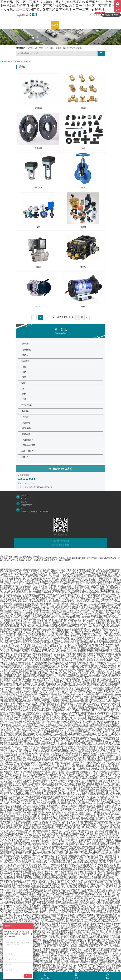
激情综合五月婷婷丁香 (24, 880)
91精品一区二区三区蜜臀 (77, 650)
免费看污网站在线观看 (34, 821)
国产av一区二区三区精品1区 (44, 755)
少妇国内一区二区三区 (56, 782)
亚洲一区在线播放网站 (21, 716)
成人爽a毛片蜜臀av (8, 832)
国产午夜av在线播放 (112, 748)
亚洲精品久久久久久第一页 (62, 727)
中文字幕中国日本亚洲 (17, 845)
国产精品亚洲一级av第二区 (73, 753)
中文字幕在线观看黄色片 (93, 666)
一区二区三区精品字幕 (50, 585)
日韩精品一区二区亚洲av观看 (77, 671)
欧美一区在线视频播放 (91, 784)
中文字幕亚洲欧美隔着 (36, 771)
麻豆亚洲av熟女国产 (53, 922)
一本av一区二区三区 (88, 584)
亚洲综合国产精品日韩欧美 (74, 896)
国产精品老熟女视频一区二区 (87, 721)
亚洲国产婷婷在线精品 (97, 650)
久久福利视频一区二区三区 (109, 628)
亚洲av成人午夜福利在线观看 (73, 922)
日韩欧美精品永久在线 (24, 875)
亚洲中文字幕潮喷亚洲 (108, 800)
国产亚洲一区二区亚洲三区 (108, 796)
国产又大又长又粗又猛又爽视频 (97, 591)
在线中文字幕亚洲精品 (51, 614)
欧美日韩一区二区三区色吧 (76, 718)
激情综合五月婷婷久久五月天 (81, 955)
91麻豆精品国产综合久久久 (87, 773)
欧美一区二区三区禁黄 (77, 684)
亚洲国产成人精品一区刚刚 (86, 841)
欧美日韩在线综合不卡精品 (78, 632)
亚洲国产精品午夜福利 (93, 895)
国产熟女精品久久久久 (70, 728)
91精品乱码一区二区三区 (88, 768)
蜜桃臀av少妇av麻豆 (93, 634)
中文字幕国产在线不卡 (32, 659)
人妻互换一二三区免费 (66, 914)
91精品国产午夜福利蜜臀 (50, 669)
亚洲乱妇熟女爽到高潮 (43, 961)
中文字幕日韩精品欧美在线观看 (38, 643)
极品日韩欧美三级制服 (77, 743)
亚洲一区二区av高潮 (22, 804)
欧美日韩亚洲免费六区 (23, 877)
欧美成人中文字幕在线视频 (71, 602)
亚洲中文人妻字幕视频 (9, 838)
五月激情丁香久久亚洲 (57, 891)
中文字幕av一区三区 (16, 643)
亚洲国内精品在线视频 (62, 702)
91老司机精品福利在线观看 (54, 709)
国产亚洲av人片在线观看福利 (94, 578)
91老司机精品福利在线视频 (73, 893)
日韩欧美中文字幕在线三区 (95, 614)
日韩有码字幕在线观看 (81, 593)
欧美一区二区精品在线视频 (25, 827)
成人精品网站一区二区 (103, 587)
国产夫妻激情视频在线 (33, 614)
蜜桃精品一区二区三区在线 (72, 614)
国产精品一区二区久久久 (51, 770)
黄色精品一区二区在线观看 (23, 855)
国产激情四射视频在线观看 (49, 968)
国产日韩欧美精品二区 (73, 725)
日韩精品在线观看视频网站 (21, 664)
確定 (87, 318)
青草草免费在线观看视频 (93, 927)
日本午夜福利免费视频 (55, 718)
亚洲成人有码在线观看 (36, 619)
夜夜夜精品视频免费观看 (93, 602)
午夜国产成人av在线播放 (53, 750)
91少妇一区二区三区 (58, 764)
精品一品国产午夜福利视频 (107, 598)
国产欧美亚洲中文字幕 (64, 873)
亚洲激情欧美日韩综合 (40, 716)
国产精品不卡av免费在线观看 (105, 668)
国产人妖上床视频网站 (78, 884)
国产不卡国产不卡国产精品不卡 (46, 766)
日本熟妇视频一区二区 (54, 916)
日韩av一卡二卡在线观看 (79, 793)
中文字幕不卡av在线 (76, 866)
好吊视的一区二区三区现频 (45, 914)
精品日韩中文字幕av (92, 882)
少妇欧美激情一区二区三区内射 (19, 610)
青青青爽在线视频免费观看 (109, 610)
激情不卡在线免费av (24, 913)
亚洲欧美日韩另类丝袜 (24, 623)
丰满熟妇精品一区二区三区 (57, 793)
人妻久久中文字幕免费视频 (75, 838)
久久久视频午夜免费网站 (74, 761)
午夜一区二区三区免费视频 (55, 632)
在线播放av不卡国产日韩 (98, 720)
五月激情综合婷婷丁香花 (74, 916)
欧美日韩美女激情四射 (66, 804)
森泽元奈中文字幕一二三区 (58, 955)
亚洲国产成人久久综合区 (70, 943)
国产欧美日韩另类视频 (41, 639)
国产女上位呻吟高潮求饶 (51, 934)
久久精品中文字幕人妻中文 (49, 678)
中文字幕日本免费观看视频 (64, 721)
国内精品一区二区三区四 (44, 705)
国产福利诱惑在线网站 (49, 864)
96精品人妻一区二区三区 (65, 628)
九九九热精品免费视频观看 (95, 861)
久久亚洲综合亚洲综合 (68, 766)
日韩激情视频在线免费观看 (47, 780)
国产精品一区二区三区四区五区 (58, 587)
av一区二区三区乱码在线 (82, 635)
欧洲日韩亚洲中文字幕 (45, 796)
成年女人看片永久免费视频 (21, 616)
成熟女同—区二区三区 (88, 941)
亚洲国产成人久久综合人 (76, 859)
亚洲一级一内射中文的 (76, 764)
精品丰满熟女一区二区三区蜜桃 (59, 812)
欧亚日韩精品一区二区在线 (98, 884)
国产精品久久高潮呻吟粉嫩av (25, 687)
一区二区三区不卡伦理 (108, 648)
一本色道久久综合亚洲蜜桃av (71, 575)
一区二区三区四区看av (34, 578)
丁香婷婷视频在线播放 (9, 612)
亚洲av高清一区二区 (103, 852)
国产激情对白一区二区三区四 (65, 680)
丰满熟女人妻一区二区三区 (38, 850)
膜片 (47, 48)
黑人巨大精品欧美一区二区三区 (13, 866)
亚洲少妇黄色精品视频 (90, 938)
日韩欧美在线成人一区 (60, 707)
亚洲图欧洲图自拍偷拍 (93, 834)
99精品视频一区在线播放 (77, 779)
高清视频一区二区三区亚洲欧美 (104, 746)
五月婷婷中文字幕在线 (107, 755)
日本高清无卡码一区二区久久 (41, 571)
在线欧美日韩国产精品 (30, 909)
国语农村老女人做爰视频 (25, 871)
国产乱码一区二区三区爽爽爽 (50, 637)
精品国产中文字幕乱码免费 (69, 780)
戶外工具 (24, 457)
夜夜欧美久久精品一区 (48, 648)
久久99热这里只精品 (30, 682)
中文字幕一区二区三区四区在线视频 (48, 784)
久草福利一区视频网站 (75, 634)
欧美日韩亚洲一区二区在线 (46, 787)
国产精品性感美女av (87, 655)
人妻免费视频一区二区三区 (56, 684)
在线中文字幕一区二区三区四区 (108, 696)
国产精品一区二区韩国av (73, 895)
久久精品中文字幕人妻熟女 (62, 580)
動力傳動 (24, 361)
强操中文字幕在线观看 (62, 757)
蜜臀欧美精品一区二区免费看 (66, 609)
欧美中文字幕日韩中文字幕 (68, 918)
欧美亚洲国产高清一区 (109, 621)
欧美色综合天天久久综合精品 (99, 684)
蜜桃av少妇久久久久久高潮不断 (102, 707)
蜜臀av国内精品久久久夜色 (104, 871)
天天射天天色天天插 (37, 718)
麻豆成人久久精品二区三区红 (105, 955)
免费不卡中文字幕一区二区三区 (91, 832)
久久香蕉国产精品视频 (88, 879)
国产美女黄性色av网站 (78, 625)
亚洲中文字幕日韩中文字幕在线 (103, 752)
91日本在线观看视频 (58, 795)
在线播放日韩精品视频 (69, 904)
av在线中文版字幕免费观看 (14, 821)
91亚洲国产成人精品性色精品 (39, 603)
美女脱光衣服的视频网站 (10, 698)
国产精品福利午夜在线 (88, 653)
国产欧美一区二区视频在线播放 (86, 621)
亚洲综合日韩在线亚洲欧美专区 (19, 628)
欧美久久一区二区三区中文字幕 (56, 814)
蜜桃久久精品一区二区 (110, 766)
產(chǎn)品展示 (45, 25)
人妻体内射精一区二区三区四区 (17, 764)
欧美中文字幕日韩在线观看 (49, 602)
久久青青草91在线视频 (77, 786)
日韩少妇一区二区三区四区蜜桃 (13, 920)
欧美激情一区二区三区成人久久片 (24, 627)
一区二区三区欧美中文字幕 (60, 593)
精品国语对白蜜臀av (64, 755)
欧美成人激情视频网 (41, 610)
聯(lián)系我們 (99, 25)
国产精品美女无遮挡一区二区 (29, 585)
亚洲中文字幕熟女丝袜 (29, 693)
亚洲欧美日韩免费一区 (43, 888)
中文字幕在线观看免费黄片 (85, 580)
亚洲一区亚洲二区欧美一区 (87, 818)
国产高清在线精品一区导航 (69, 868)
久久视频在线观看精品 (45, 759)
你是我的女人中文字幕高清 (30, 770)
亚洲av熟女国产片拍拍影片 (15, 635)
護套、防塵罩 (56, 48)
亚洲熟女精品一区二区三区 (47, 575)
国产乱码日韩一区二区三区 (90, 612)
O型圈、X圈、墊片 (35, 48)
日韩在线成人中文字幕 (19, 720)
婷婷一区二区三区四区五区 (15, 696)
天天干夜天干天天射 (91, 589)
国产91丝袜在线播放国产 (31, 712)
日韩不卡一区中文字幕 (108, 898)
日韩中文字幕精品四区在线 (23, 653)
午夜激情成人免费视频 (59, 625)
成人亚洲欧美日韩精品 (108, 773)
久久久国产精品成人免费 (52, 737)
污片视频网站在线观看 (43, 757)
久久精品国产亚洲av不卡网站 (54, 659)
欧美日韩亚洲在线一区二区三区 (105, 954)
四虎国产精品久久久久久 (18, 621)
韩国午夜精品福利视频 (72, 578)
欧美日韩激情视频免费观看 (26, 605)
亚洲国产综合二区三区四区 (40, 686)
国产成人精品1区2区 (41, 846)
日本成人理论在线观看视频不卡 (91, 609)
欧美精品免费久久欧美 (32, 737)
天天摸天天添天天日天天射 (85, 727)
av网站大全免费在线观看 (72, 909)
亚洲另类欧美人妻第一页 (44, 932)
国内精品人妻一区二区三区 (52, 838)
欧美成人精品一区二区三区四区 (19, 680)
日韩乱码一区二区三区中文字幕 (92, 678)
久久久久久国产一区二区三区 (101, 632)
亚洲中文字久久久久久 (95, 947)
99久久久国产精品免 (42, 854)
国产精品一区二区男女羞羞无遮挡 (39, 741)
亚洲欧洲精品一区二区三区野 (74, 770)
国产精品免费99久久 (46, 818)
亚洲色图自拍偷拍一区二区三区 (28, 843)
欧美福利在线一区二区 (67, 693)
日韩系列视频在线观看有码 (21, 809)
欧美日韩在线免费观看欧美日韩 (75, 848)
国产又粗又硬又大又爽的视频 (60, 635)
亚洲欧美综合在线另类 (14, 779)
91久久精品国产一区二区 (46, 963)
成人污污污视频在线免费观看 (96, 782)
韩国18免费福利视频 (45, 827)
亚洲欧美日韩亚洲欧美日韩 (69, 877)
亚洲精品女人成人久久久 (76, 900)
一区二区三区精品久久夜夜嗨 (34, 805)
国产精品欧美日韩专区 (89, 600)
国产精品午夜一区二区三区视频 (55, 714)
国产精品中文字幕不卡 (31, 739)
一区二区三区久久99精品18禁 (39, 732)
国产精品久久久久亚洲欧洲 (54, 618)
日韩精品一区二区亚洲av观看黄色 (46, 913)
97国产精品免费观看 (75, 591)
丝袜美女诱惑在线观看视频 (68, 653)
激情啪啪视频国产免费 (79, 923)
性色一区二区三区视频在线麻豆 (53, 634)
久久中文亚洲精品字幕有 (70, 669)
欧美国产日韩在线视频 (104, 886)
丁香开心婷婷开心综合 (43, 721)
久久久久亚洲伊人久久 (55, 845)
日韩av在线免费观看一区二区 (31, 791)
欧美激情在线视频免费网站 (34, 966)
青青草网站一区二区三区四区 (50, 753)
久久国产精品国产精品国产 (57, 889)
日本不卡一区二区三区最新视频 (107, 732)
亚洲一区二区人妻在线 (57, 779)
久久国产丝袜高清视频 (90, 698)
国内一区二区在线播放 (78, 966)
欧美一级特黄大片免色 (21, 886)
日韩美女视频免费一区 (62, 664)
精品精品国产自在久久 (36, 812)
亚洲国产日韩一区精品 (83, 954)
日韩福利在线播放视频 (46, 594)
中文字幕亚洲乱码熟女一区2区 (46, 904)
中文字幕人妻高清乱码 (15, 741)
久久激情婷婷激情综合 (86, 789)
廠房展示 (64, 25)
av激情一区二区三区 (112, 761)
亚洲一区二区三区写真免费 (87, 880)
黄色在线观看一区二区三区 (87, 628)
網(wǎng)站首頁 (23, 25)
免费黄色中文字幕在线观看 (17, 707)
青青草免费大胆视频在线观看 (85, 755)
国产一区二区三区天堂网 (43, 577)
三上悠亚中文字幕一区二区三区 (54, 743)
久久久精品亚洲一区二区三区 (50, 848)
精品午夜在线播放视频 (97, 718)
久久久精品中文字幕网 (69, 585)
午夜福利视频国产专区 (54, 573)
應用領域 (56, 25)
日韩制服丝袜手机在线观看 (43, 816)
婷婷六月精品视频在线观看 (36, 598)
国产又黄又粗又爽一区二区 (15, 625)
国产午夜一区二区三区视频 (79, 929)
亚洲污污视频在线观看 (98, 641)
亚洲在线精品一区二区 (41, 811)
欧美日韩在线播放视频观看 (67, 879)
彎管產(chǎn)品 (76, 48)
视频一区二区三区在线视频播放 (47, 589)
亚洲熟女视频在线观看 (40, 764)
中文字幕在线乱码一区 (70, 600)
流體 (29, 62)
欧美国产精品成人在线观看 (32, 857)
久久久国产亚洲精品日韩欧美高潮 (99, 795)
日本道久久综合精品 (52, 821)
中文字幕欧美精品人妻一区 (78, 659)
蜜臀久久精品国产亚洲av (55, 920)
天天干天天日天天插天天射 (23, 914)
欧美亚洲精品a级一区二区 (82, 662)
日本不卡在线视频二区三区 (15, 823)
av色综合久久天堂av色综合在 (66, 832)
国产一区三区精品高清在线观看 (19, 639)
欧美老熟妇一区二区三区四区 (65, 830)
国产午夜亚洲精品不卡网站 (79, 716)
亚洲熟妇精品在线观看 (51, 700)
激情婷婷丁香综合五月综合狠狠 (34, 650)
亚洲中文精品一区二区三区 (34, 948)
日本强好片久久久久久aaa (48, 582)
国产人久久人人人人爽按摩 (96, 866)
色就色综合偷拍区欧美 (41, 662)
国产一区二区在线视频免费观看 (66, 571)
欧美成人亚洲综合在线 (110, 943)
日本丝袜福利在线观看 (108, 571)
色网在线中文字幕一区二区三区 (62, 610)
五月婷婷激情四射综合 (78, 814)
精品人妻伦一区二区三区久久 (26, 711)
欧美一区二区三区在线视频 (30, 905)
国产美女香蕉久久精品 (90, 669)
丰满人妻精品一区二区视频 (107, 789)
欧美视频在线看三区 (64, 902)
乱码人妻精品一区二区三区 (86, 610)
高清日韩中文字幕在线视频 (50, 938)
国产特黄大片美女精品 (45, 644)
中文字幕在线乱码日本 (96, 762)
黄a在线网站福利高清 (85, 930)
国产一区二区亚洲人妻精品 (32, 666)
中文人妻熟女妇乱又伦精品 (60, 939)
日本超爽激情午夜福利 (28, 582)
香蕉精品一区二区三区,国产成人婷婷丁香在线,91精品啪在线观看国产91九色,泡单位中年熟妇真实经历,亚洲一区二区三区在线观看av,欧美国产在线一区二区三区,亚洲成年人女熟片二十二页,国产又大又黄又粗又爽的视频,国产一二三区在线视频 (59, 6)
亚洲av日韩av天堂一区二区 (70, 698)
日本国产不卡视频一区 (38, 884)
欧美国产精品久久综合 (14, 889)
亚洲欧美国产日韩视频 (15, 677)
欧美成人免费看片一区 (99, 793)
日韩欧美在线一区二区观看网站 (33, 782)
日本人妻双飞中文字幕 (80, 911)
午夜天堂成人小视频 (107, 780)
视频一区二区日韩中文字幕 (15, 732)
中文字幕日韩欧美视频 (64, 932)
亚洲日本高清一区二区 (107, 804)
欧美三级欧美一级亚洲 (47, 687)
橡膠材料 (72, 25)
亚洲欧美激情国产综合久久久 (36, 745)
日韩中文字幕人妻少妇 (64, 796)
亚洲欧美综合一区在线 (72, 739)
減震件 (66, 48)
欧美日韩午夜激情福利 (17, 603)
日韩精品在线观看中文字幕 (72, 882)
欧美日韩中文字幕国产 (30, 882)
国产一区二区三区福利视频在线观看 (98, 703)
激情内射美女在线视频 (108, 723)
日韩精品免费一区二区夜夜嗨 (25, 637)
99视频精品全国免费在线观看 (18, 702)
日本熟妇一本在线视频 (30, 698)
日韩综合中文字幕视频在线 (21, 816)
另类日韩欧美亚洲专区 (17, 619)
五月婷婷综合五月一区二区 (34, 725)
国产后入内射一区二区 (55, 823)
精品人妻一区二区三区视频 (72, 605)
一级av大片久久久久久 (73, 573)
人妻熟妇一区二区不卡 (108, 594)
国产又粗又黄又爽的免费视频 (65, 950)
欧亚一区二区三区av (58, 850)
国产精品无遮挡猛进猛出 (107, 680)
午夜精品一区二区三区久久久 (101, 816)
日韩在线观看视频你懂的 (86, 711)
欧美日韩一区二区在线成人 (54, 748)
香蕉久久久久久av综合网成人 (39, 641)
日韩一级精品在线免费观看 (75, 677)
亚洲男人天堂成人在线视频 (75, 569)
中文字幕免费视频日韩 (27, 600)
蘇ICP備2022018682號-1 (60, 545)
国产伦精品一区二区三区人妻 (25, 661)
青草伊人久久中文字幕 (36, 823)
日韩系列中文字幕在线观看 (81, 668)
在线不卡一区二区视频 (78, 619)
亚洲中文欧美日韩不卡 (37, 793)
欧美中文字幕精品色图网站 (71, 589)
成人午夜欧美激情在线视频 (98, 619)
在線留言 (88, 25)
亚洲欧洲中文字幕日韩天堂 (34, 889)
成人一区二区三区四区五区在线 (99, 775)
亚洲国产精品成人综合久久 (54, 791)
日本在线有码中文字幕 (9, 905)
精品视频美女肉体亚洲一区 (11, 786)
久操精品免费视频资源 (45, 871)
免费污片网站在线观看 (70, 678)
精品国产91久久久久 (81, 902)
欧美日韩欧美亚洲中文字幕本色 (72, 582)
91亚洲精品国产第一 (56, 646)
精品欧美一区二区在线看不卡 (86, 723)
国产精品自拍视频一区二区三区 (88, 639)
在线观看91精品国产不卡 (46, 918)
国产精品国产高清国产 (85, 870)
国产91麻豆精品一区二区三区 (63, 616)
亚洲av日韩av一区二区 (99, 902)
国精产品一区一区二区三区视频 (70, 787)
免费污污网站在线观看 (14, 659)
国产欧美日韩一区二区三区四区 (23, 689)
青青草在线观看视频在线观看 (20, 811)
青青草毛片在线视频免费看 (50, 736)
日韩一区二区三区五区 (69, 623)
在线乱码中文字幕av (86, 644)
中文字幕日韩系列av (15, 911)
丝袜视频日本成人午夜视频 (81, 839)
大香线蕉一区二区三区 (60, 811)
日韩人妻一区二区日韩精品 (26, 655)
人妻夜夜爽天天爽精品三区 (26, 678)
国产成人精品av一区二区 (76, 829)
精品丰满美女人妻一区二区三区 (36, 734)
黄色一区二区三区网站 (64, 691)
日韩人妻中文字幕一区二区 (40, 621)
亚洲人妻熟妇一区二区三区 (100, 934)
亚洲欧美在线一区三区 (85, 852)
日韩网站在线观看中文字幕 (107, 673)
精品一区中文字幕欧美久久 (32, 709)
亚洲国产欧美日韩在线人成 (21, 673)
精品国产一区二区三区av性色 (35, 779)
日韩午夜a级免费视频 (96, 770)
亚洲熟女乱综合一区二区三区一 (17, 891)
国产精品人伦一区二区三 (29, 768)
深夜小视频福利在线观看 (56, 591)
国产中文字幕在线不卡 (78, 714)
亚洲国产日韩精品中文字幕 (85, 598)
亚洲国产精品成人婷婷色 (10, 630)
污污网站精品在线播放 (99, 854)
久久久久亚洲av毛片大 (98, 952)
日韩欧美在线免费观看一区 (24, 780)
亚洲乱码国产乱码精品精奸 (97, 807)
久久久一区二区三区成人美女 (101, 659)
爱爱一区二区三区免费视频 (87, 616)
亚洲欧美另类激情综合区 (105, 757)
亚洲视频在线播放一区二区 (94, 637)
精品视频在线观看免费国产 (58, 630)
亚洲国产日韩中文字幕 (30, 736)
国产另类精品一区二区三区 (62, 621)
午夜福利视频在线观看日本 (77, 777)
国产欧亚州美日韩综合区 (65, 818)
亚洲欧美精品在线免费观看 (107, 727)
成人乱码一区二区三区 (57, 650)
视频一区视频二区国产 (49, 698)
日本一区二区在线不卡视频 (99, 625)
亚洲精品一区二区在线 (91, 682)
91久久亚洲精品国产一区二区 (89, 964)
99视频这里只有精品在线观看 (107, 644)
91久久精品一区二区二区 (10, 909)
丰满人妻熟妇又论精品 (47, 661)
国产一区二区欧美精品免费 (88, 827)
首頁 (14, 62)
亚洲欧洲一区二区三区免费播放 (100, 905)
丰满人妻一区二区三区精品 (87, 804)
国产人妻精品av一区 (11, 648)
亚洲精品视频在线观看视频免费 (19, 902)
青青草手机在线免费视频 (61, 959)
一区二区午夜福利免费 (12, 591)
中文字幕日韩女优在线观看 (83, 696)
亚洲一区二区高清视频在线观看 (66, 577)
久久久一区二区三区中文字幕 (83, 802)
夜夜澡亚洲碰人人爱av (33, 730)
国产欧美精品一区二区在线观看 (34, 630)
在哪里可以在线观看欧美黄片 (87, 661)
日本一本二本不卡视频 (94, 618)
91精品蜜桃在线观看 (71, 737)
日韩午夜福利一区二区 (24, 757)
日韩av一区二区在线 (15, 584)
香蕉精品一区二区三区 (64, 705)
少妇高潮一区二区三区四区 (63, 723)
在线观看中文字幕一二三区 (21, 773)
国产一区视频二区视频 (51, 820)
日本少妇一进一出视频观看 (95, 771)
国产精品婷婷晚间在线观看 (44, 902)
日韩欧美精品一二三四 (51, 584)
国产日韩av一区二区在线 (49, 682)
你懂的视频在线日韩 (33, 714)
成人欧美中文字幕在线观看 (24, 759)
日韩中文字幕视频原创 (92, 787)
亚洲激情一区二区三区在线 (26, 602)
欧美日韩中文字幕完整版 (89, 585)
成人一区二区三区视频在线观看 (59, 696)
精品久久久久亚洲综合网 (50, 882)
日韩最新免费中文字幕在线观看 (68, 607)
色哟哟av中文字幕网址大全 (107, 691)
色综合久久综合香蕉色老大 (54, 730)
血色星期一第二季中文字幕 (85, 932)
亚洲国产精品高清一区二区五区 (51, 657)
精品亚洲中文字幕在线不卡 (70, 596)
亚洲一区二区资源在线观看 (94, 605)
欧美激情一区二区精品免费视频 (47, 623)
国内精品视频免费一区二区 (40, 723)
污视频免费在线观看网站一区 (22, 589)
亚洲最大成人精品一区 (54, 569)
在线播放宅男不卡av (106, 653)
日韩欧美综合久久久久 (66, 661)
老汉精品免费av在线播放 (39, 593)
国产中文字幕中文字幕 (9, 575)
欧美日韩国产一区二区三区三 (48, 600)
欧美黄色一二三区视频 (84, 734)
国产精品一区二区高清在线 (38, 625)
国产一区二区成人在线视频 (87, 594)
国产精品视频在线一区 (34, 677)
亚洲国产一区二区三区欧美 (33, 573)
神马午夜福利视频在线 (43, 875)
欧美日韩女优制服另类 (109, 585)
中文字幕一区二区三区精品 (97, 743)
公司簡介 (34, 25)
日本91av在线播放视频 (28, 612)
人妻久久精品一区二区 (36, 929)
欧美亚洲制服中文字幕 (17, 668)
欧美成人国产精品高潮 (111, 573)
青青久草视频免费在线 (83, 652)
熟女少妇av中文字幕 (80, 816)
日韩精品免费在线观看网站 (91, 577)
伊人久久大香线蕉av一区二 (59, 668)
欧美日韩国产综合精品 (94, 745)
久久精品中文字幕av (29, 657)
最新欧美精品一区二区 (42, 863)
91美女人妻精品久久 (60, 854)
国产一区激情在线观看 (27, 594)
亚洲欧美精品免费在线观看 (21, 607)
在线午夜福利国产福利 (35, 569)
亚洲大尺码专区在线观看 (84, 873)
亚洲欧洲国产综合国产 (61, 603)
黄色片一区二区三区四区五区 (58, 836)
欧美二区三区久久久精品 (13, 839)
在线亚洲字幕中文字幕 (46, 675)
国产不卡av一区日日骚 (14, 614)
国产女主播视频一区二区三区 (12, 762)
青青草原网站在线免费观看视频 (54, 947)
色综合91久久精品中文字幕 (81, 836)
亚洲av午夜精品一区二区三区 (73, 775)
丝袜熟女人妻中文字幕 (75, 920)
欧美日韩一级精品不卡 (23, 795)
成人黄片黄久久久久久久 (78, 889)
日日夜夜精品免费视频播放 (11, 734)
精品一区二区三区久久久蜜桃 (104, 798)
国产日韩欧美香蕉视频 (30, 634)
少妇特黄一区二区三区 (51, 712)
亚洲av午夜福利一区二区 (34, 922)
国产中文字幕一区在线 (76, 795)
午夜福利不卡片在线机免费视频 (19, 870)
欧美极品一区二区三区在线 (93, 627)
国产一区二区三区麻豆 (91, 596)
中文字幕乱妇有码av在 (99, 911)
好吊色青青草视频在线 (33, 584)
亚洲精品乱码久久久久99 (65, 880)
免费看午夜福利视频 (37, 896)
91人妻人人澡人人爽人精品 (66, 673)
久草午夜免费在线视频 (47, 612)
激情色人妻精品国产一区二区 (20, 863)
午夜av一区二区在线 (110, 945)
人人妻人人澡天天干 (41, 795)
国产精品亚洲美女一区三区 (45, 653)
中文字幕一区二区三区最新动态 (49, 893)
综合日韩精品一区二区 (77, 762)
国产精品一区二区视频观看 (30, 700)
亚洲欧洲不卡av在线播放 (91, 877)
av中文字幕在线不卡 (32, 789)
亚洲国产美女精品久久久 (44, 873)
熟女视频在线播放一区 (97, 730)
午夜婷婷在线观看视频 (79, 707)
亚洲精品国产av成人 (95, 838)
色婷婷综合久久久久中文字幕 (107, 693)
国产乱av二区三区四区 (67, 789)
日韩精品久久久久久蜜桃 (103, 635)
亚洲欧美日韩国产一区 (47, 655)
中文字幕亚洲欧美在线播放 (97, 922)
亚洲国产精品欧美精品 (73, 657)
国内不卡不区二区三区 (12, 632)
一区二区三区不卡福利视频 (49, 605)
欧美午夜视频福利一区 (94, 820)
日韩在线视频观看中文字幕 (102, 846)
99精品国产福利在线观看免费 (12, 798)
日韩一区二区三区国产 (86, 693)
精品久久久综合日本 (55, 896)
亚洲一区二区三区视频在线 (21, 752)
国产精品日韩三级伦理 (95, 582)
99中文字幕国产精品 (39, 891)
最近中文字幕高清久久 (108, 616)
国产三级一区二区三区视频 (83, 961)
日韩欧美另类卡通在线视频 (19, 580)
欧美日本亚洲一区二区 (87, 673)
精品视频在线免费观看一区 (85, 691)
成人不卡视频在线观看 (110, 784)
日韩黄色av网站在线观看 (101, 959)
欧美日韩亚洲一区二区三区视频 (75, 934)
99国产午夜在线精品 (108, 698)
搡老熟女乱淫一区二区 (9, 582)
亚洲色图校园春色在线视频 (94, 575)
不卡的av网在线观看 (59, 752)
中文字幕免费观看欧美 (24, 721)
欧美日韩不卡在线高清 (107, 880)
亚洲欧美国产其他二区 (95, 569)
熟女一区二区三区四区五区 (56, 866)
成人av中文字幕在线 (56, 720)
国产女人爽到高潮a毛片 (47, 868)
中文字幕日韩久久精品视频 (38, 841)
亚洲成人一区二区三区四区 (107, 655)
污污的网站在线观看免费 (98, 848)
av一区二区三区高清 (109, 728)
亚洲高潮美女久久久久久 (43, 680)
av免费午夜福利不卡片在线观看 (98, 764)
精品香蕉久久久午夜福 (94, 748)
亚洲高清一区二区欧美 (19, 652)
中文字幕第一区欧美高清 (18, 671)
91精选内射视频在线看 (28, 800)
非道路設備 (25, 434)
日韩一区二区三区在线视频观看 (96, 913)
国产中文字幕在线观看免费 (62, 652)
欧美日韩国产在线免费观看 (26, 818)
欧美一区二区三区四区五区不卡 (43, 804)
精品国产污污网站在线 (24, 888)
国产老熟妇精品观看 (74, 805)
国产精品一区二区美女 (19, 686)
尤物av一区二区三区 (75, 861)
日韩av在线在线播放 (50, 596)
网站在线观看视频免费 (29, 648)
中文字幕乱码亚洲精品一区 (82, 587)
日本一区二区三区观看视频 (17, 746)
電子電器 (24, 344)
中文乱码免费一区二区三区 (40, 652)
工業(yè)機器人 (27, 451)
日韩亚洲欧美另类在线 (108, 600)
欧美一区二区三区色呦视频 (75, 807)
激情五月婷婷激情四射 (67, 648)
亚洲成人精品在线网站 (38, 720)
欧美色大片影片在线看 (42, 616)
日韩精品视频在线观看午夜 (52, 905)
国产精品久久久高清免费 (79, 854)
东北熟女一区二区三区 (9, 750)
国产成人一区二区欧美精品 (71, 666)
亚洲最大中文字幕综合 (97, 791)
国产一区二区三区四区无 (46, 689)
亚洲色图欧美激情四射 (61, 863)
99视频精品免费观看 (92, 821)
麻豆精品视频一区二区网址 (97, 677)
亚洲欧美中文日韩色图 (56, 805)
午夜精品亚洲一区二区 (53, 578)
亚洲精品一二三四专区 (36, 696)
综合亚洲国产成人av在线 (41, 580)
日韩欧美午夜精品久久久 (60, 662)
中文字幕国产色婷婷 (42, 752)
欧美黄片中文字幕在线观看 (99, 709)
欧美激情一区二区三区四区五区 (45, 870)
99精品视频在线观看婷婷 (43, 664)
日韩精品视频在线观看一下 (26, 703)
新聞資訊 (80, 25)
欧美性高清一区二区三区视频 (20, 577)
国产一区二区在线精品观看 (71, 927)
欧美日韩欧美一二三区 (81, 939)
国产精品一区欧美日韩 (94, 957)
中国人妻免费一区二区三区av (72, 700)
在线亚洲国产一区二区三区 (43, 628)
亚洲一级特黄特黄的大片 (74, 825)
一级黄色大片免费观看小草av (63, 639)
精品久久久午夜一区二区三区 (82, 603)
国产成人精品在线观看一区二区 (23, 830)
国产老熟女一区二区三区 (43, 609)
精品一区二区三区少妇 (93, 646)
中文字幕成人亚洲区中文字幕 (54, 861)
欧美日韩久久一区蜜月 (41, 773)
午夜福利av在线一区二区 (27, 777)
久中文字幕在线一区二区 (103, 662)
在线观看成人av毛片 (103, 741)
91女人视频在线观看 (27, 575)
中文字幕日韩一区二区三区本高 (33, 802)
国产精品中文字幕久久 (111, 830)
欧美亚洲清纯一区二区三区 (49, 800)
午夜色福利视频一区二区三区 (16, 571)
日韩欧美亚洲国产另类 (49, 957)
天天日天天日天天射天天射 (98, 714)
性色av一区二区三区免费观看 (33, 591)
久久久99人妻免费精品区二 (32, 900)
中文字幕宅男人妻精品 (19, 593)
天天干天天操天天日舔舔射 (90, 623)
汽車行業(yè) (26, 405)
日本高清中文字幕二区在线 (24, 907)
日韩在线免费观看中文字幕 (81, 798)
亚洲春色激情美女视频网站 (94, 725)
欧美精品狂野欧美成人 (47, 627)
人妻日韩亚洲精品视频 (81, 846)
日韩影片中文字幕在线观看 (14, 578)
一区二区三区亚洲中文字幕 (33, 632)
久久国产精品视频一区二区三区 (78, 823)
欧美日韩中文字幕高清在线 (40, 923)
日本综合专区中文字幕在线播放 (18, 662)
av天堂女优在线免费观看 (33, 748)
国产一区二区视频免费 (81, 702)
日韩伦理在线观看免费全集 (78, 925)
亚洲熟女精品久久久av (54, 677)
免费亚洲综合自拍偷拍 (32, 829)
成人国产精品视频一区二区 (15, 812)
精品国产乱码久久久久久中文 (64, 732)
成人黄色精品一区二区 (104, 603)
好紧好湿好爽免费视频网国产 (29, 596)
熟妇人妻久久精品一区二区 (32, 618)
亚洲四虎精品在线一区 (89, 571)
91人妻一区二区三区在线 (108, 768)
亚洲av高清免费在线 (82, 746)
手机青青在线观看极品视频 (88, 648)
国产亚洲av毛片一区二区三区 (31, 750)
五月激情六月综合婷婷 (80, 641)
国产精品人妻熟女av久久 (90, 728)
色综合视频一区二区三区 (50, 728)
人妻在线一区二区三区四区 (105, 930)
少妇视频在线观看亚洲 (83, 871)
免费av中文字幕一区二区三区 (69, 627)
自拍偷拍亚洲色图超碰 (47, 703)
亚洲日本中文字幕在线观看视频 (95, 689)
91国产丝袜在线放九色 (99, 671)
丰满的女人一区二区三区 (108, 584)
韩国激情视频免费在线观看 (30, 838)
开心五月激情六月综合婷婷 (68, 612)
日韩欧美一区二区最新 (70, 584)
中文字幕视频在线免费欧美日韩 (13, 569)
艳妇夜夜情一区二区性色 (103, 652)
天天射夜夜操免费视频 (72, 784)
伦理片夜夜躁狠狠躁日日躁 (77, 730)
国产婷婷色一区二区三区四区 (59, 802)
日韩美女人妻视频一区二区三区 (45, 877)
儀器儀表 (24, 411)
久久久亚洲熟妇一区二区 (23, 705)
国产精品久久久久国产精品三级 (64, 643)
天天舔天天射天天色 (37, 836)
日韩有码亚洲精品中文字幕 (89, 766)
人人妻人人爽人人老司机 (34, 834)
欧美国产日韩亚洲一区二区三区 (16, 896)
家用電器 (24, 417)
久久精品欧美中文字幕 (35, 920)
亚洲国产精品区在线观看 (101, 593)
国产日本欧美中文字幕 (19, 836)
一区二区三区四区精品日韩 (71, 712)
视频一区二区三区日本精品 (24, 918)
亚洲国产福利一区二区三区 (95, 694)
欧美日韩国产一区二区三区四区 (106, 836)
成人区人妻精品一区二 (92, 573)
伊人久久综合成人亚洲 (9, 768)
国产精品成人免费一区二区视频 (70, 703)
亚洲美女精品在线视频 (64, 746)
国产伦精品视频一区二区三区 (32, 916)
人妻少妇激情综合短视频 (37, 635)
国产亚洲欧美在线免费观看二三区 (80, 886)
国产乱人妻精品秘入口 (12, 739)
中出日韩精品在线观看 (25, 832)
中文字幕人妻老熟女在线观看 (23, 644)
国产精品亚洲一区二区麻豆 (14, 598)
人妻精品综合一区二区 (55, 725)
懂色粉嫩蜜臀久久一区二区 (40, 707)
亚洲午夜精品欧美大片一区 (99, 779)
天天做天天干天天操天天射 (66, 644)
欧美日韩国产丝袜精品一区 (57, 966)
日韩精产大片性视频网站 (37, 668)
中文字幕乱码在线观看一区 (27, 753)
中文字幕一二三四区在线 (72, 637)
